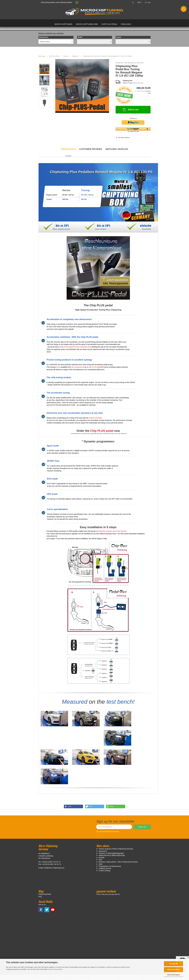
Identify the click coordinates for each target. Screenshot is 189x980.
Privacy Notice (57, 969)
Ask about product (124, 138)
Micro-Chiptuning (64, 24)
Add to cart (130, 109)
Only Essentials (173, 969)
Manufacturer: (44, 37)
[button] (76, 3)
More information (173, 975)
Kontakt (102, 816)
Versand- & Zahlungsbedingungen (111, 811)
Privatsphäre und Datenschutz (110, 825)
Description (68, 149)
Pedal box (126, 24)
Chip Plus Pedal (109, 24)
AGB (101, 822)
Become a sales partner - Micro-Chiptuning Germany (118, 820)
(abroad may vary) (138, 83)
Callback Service (105, 827)
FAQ (100, 818)
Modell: (80, 37)
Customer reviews (91, 149)
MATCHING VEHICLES (117, 149)
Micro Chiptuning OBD (87, 24)
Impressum (103, 809)
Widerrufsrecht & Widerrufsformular (112, 814)
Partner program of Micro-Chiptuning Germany (116, 807)
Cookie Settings (105, 829)
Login (148, 2)
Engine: (119, 37)
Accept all (173, 964)
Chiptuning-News (45, 853)
